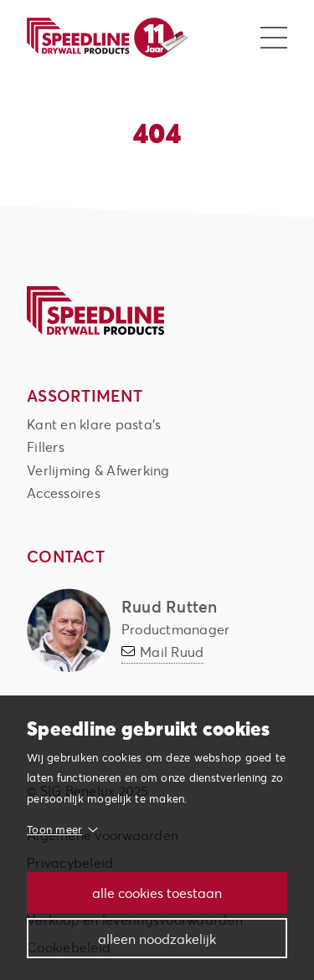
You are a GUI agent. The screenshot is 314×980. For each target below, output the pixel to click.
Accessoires (64, 493)
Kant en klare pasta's (94, 424)
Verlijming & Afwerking (98, 470)
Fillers (46, 446)
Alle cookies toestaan (157, 893)
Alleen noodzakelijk (157, 939)
